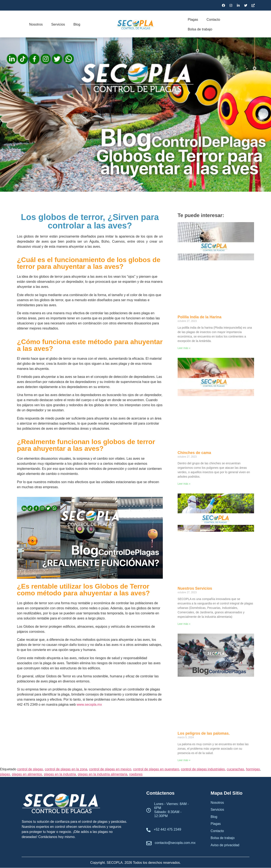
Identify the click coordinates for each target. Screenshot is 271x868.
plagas (5, 774)
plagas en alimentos (27, 774)
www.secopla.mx (89, 705)
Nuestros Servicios (195, 588)
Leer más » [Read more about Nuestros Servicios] (184, 624)
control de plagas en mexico (110, 769)
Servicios (58, 24)
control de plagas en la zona (66, 769)
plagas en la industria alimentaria (102, 774)
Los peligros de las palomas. (204, 733)
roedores (136, 774)
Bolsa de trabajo (200, 29)
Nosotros (36, 24)
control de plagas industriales (203, 769)
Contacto (213, 20)
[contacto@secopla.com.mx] (149, 844)
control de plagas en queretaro (156, 769)
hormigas (253, 769)
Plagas (193, 20)
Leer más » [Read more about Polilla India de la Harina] (184, 348)
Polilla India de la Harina (200, 317)
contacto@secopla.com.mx (175, 843)
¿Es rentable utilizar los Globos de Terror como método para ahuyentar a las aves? (83, 590)
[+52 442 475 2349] (148, 830)
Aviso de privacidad (225, 846)
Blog (77, 24)
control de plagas (30, 769)
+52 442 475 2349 (167, 829)
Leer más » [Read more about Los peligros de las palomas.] (184, 760)
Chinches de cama (194, 453)
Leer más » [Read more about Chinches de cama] (184, 484)
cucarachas (235, 769)
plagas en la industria (60, 774)
